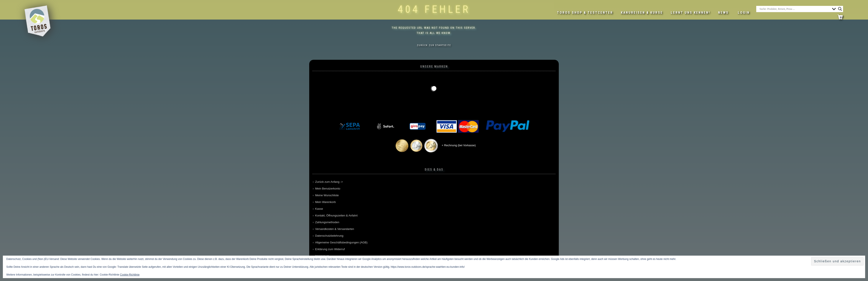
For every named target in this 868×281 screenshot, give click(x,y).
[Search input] (795, 9)
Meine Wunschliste (327, 195)
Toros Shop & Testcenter (585, 13)
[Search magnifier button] (840, 9)
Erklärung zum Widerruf (330, 249)
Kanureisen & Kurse (642, 13)
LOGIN (744, 13)
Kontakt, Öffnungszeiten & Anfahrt (336, 215)
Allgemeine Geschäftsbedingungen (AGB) (341, 242)
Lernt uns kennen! (690, 13)
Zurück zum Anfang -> (329, 182)
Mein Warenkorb (325, 202)
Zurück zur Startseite (434, 45)
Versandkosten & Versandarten (335, 229)
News (723, 13)
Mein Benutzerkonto (328, 189)
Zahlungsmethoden (327, 222)
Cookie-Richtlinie (130, 275)
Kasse (319, 209)
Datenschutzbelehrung (329, 236)
